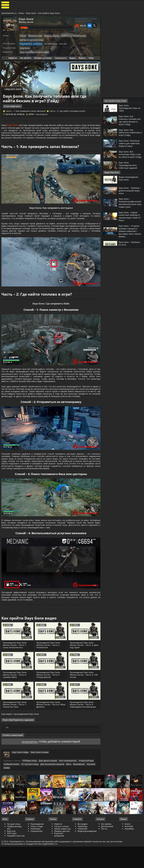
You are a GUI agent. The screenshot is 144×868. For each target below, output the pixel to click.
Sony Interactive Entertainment (33, 51)
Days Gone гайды (19, 795)
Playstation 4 (25, 43)
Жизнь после (25, 22)
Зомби (93, 807)
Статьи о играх (61, 865)
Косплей (129, 865)
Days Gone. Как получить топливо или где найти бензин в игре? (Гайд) (131, 120)
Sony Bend (24, 47)
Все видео (82, 863)
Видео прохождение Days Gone (130, 180)
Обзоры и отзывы (43, 57)
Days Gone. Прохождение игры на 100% (131, 108)
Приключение (34, 36)
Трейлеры (83, 865)
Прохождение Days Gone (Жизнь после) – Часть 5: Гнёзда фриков (49, 718)
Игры (21, 13)
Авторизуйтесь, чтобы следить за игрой (86, 20)
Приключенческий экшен (70, 36)
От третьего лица (28, 807)
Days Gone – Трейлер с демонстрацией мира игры (130, 192)
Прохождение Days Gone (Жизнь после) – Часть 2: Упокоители (49, 688)
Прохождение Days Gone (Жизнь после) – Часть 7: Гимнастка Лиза (15, 747)
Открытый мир (81, 803)
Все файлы (106, 863)
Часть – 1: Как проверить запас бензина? (26, 110)
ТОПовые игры (29, 803)
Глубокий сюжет (11, 807)
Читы (91, 57)
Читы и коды (37, 865)
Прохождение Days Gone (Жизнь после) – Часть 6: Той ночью (84, 718)
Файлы (82, 57)
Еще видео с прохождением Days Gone (20, 757)
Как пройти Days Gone (49, 13)
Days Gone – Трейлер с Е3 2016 (130, 243)
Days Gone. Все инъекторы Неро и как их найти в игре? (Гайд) (130, 155)
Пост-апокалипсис (64, 803)
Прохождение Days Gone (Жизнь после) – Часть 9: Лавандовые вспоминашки (83, 747)
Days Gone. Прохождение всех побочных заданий (129, 167)
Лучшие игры (14, 863)
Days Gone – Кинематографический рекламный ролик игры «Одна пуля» (131, 204)
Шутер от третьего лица (30, 40)
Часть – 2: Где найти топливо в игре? (67, 110)
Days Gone (31, 13)
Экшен (23, 36)
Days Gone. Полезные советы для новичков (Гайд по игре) (130, 143)
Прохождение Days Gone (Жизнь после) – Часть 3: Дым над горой (84, 688)
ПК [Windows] (49, 43)
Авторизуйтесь (29, 784)
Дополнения (107, 865)
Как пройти (25, 57)
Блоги (128, 863)
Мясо (64, 807)
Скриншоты (61, 57)
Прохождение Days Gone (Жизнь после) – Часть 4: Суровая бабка (15, 718)
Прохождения (37, 863)
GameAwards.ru (9, 13)
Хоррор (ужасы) (49, 36)
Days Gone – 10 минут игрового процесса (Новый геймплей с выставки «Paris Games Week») (130, 231)
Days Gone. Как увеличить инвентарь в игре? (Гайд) (130, 132)
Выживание (73, 807)
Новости (13, 57)
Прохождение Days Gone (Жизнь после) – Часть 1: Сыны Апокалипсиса (15, 688)
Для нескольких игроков (48, 807)
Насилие (84, 807)
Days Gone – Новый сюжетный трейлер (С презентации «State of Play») (131, 217)
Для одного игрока (46, 803)
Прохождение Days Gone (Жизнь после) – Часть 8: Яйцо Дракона (49, 747)
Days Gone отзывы (37, 795)
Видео (73, 57)
